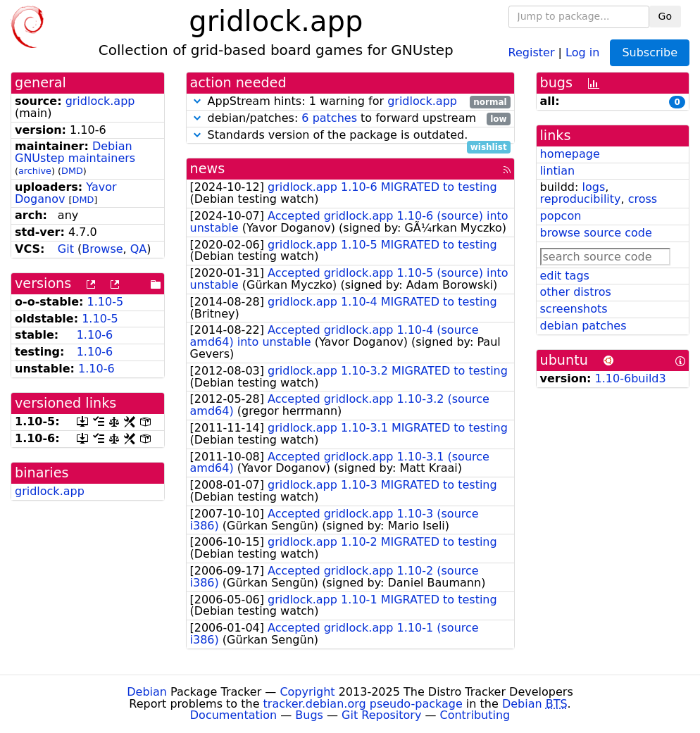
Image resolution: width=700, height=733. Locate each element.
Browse (102, 249)
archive (35, 171)
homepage (570, 154)
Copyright (307, 692)
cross (643, 199)
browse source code (596, 233)
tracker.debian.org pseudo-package (363, 704)
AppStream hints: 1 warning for (350, 102)
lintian (558, 171)
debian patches (583, 326)
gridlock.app (100, 101)
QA (139, 249)
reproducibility (581, 199)
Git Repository (381, 715)
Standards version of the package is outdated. (350, 136)
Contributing (475, 715)
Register (532, 52)
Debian (147, 692)
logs (593, 187)
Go (665, 16)
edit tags (565, 276)
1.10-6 (95, 335)
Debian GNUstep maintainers (75, 152)
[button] (197, 101)
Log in (582, 52)
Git (66, 249)
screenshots (574, 309)
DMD (72, 171)
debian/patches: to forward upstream (350, 119)
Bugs (309, 715)
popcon (561, 216)
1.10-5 (106, 302)
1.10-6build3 (631, 378)
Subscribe (650, 52)
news (208, 169)
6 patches (329, 118)
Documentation (233, 715)
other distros (576, 292)
